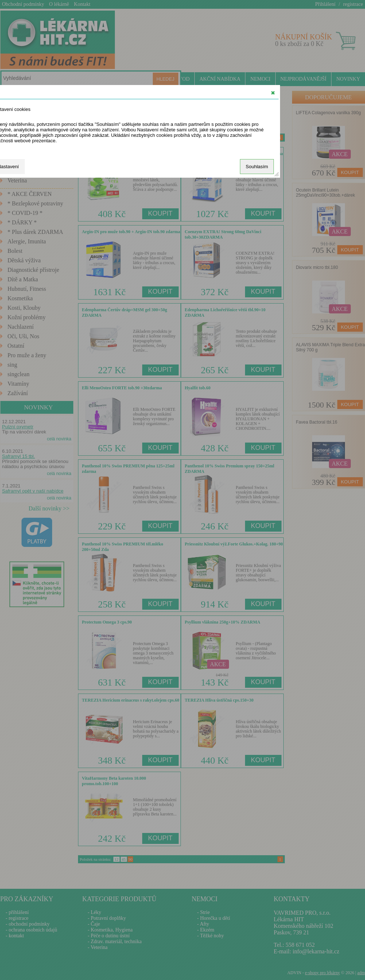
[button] (273, 93)
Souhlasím (257, 167)
